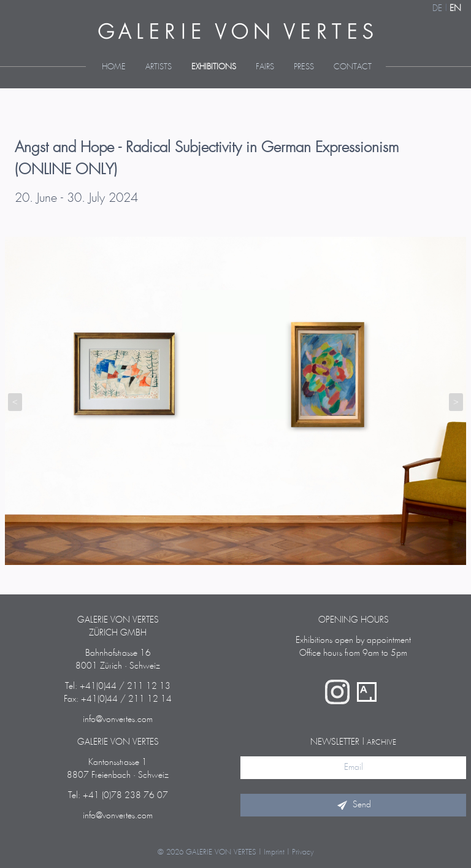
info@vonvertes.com (118, 720)
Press (304, 67)
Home (114, 67)
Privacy (303, 852)
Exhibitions (214, 67)
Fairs (265, 67)
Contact (353, 67)
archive (381, 743)
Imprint (274, 852)
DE (437, 9)
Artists (159, 67)
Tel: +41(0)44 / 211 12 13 (118, 686)
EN (455, 9)
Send (353, 805)
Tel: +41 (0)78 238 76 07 (118, 796)
